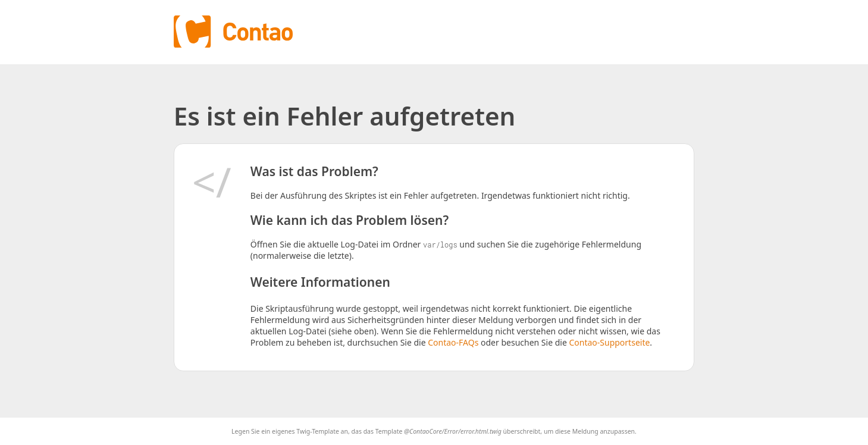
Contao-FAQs (453, 342)
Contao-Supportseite (609, 342)
